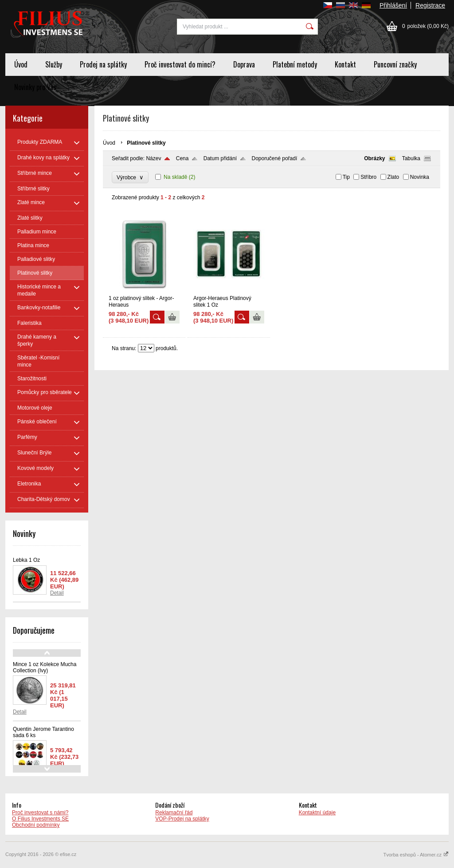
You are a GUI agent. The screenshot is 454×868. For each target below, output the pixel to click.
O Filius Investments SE (40, 819)
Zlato (393, 177)
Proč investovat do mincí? (180, 64)
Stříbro (368, 177)
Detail (57, 593)
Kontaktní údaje (317, 813)
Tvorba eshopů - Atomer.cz (416, 855)
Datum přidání (220, 158)
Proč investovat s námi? (40, 813)
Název (153, 158)
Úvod (21, 64)
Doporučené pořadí (275, 158)
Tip (346, 177)
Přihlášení (393, 5)
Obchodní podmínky (36, 825)
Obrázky (374, 158)
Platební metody (295, 64)
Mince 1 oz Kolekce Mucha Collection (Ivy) (45, 667)
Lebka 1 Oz (26, 560)
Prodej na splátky (103, 64)
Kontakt (345, 64)
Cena (182, 158)
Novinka (420, 177)
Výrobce (130, 177)
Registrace (430, 5)
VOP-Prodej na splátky (182, 819)
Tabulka (411, 158)
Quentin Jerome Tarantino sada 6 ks (43, 732)
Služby (54, 64)
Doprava (244, 64)
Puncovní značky (395, 64)
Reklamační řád (174, 813)
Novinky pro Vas (35, 87)
